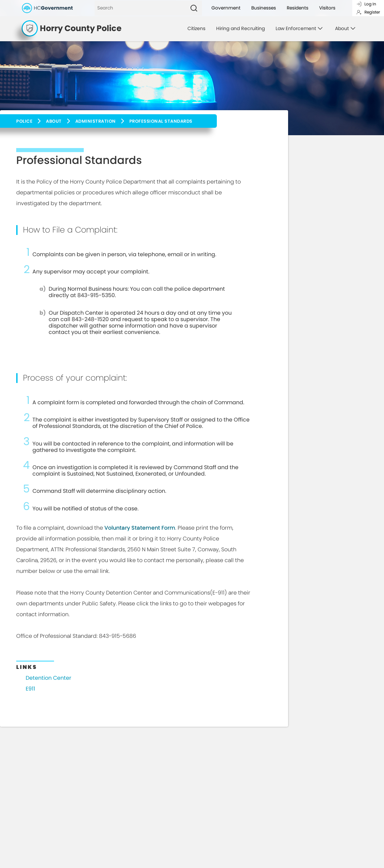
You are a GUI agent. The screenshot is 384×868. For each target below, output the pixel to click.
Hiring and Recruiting (240, 28)
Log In (366, 4)
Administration (96, 121)
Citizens (196, 28)
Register (368, 12)
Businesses (264, 8)
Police (24, 121)
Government (226, 8)
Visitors (327, 8)
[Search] (140, 8)
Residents (298, 8)
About (54, 121)
